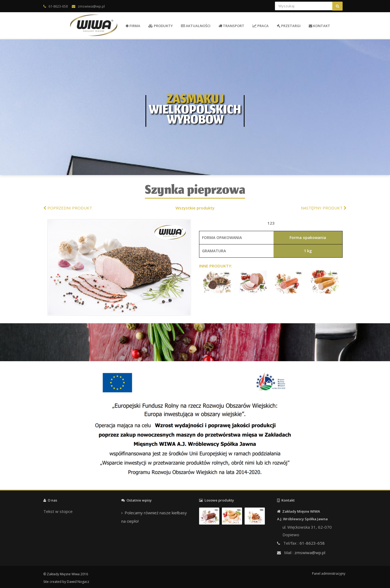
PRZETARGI (289, 26)
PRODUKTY (161, 26)
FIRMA (133, 26)
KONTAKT (319, 26)
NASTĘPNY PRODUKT (324, 208)
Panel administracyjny (329, 574)
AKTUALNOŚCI (196, 26)
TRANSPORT (231, 26)
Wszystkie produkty (195, 208)
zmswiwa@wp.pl (91, 6)
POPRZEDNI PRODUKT (68, 208)
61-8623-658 (58, 6)
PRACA (261, 26)
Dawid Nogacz (78, 582)
